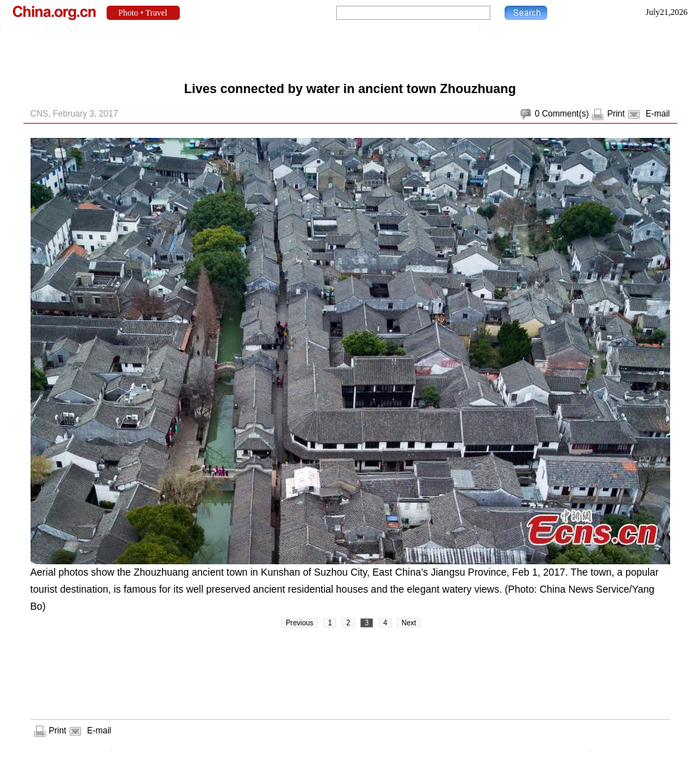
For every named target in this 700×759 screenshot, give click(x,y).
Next (409, 623)
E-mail (657, 114)
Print (616, 114)
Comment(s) (565, 114)
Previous (300, 623)
